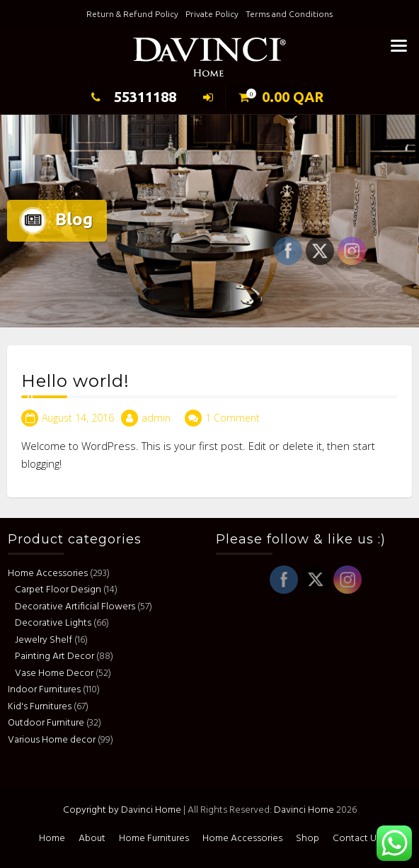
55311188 (131, 97)
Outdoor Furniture (48, 723)
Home (52, 839)
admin (156, 419)
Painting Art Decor (57, 656)
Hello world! (75, 383)
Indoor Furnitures (46, 690)
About (92, 839)
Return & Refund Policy (132, 14)
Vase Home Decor (56, 673)
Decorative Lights (55, 623)
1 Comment (233, 419)
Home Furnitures (154, 839)
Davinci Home (304, 810)
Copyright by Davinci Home (122, 810)
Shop (308, 839)
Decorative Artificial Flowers (77, 607)
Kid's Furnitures (42, 707)
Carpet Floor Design (60, 590)
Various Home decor (54, 740)
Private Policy (212, 14)
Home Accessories (50, 574)
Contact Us (357, 839)
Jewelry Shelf (46, 640)
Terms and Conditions (289, 14)
